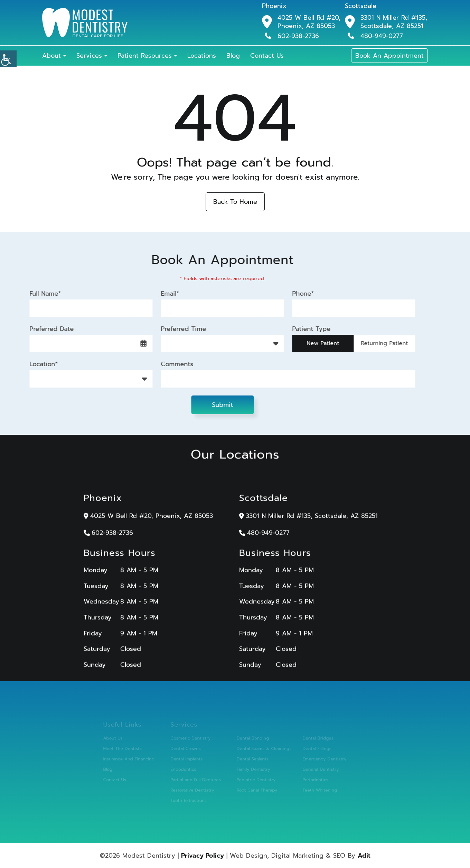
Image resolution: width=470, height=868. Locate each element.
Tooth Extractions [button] (192, 798)
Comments (172, 364)
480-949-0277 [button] (375, 36)
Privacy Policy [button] (203, 856)
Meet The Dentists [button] (130, 749)
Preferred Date (47, 329)
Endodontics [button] (187, 769)
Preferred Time (179, 329)
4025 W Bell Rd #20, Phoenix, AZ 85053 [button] (309, 22)
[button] (8, 59)
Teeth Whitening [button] (314, 788)
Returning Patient (380, 343)
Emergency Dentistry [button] (318, 759)
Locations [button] (202, 56)
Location (43, 379)
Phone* (298, 293)
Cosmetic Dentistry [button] (194, 740)
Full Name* (41, 293)
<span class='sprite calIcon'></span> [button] (139, 343)
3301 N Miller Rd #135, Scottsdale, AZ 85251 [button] (394, 22)
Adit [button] (364, 856)
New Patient (318, 343)
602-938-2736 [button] (292, 36)
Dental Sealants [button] (251, 759)
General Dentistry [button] (315, 769)
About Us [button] (122, 740)
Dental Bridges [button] (312, 740)
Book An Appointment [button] (389, 56)
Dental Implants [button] (190, 759)
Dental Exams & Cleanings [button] (262, 749)
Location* (39, 364)
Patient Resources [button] (145, 56)
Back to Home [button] (235, 202)
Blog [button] (233, 56)
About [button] (51, 56)
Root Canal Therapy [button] (255, 788)
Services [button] (89, 56)
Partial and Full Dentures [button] (199, 778)
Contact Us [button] (267, 56)
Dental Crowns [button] (189, 749)
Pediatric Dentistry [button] (255, 778)
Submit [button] (218, 405)
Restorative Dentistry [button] (195, 788)
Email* (165, 293)
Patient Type (307, 329)
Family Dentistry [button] (252, 769)
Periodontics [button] (310, 778)
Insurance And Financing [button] (137, 759)
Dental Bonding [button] (251, 740)
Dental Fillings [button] (311, 749)
